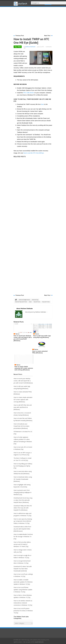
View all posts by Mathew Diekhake (36, 312)
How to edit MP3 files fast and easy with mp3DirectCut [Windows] (23, 407)
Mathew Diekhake (30, 47)
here (42, 104)
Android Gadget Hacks (24, 300)
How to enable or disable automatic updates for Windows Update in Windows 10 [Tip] (23, 582)
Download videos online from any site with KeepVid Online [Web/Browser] (22, 529)
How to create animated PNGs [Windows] (40, 352)
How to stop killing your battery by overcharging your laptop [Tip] (23, 466)
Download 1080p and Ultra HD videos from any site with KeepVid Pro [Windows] (23, 508)
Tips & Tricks (37, 302)
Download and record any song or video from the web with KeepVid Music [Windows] (23, 500)
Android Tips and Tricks (21, 302)
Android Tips (35, 300)
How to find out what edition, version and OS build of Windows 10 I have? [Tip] (22, 544)
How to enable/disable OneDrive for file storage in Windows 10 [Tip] (23, 537)
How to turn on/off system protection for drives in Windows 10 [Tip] (23, 611)
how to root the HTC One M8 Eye (34, 153)
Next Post (47, 36)
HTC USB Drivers (29, 93)
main (30, 302)
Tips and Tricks (46, 302)
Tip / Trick (18, 47)
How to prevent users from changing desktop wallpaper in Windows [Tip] (23, 492)
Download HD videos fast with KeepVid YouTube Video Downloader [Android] (23, 569)
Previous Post (20, 36)
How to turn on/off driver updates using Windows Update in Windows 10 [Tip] (23, 590)
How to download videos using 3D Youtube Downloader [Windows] (23, 479)
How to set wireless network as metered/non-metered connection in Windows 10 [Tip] (23, 603)
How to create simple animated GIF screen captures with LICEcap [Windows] (24, 368)
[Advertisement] (33, 21)
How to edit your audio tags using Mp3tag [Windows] (42, 337)
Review (18, 334)
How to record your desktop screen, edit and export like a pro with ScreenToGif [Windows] (23, 338)
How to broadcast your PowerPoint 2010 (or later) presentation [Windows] (21, 426)
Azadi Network (39, 642)
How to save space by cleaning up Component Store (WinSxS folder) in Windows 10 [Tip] (23, 521)
